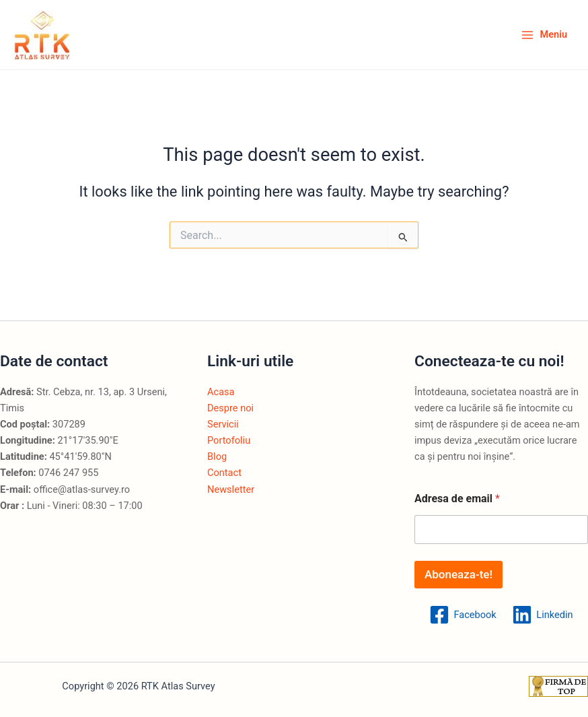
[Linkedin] (543, 615)
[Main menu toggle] (544, 35)
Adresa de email (457, 499)
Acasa (221, 392)
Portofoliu (229, 440)
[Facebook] (463, 615)
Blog (217, 456)
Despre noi (230, 408)
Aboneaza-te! (458, 574)
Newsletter (231, 489)
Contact (224, 473)
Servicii (223, 424)
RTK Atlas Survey (83, 35)
